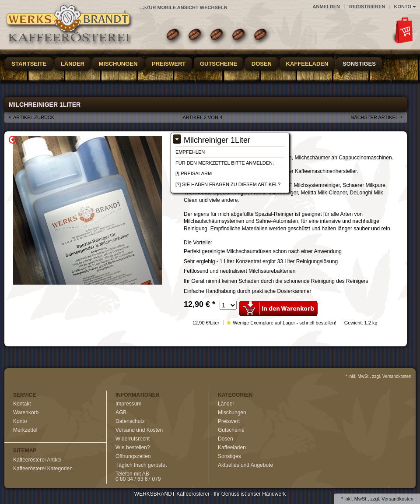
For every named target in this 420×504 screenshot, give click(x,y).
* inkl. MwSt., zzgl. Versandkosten (378, 376)
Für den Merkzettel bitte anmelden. (225, 163)
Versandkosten (397, 499)
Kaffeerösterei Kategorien (43, 469)
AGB (121, 412)
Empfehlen (190, 152)
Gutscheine (219, 64)
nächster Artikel (374, 117)
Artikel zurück (34, 117)
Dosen (262, 64)
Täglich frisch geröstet (141, 465)
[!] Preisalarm (194, 173)
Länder (73, 64)
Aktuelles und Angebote (245, 465)
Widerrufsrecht (133, 439)
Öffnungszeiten (133, 456)
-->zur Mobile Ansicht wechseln (184, 7)
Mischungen (118, 64)
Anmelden (326, 7)
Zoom (13, 140)
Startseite (29, 64)
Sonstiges (359, 64)
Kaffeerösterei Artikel (37, 460)
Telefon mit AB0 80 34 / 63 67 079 (138, 476)
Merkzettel (25, 430)
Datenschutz (130, 421)
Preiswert (169, 64)
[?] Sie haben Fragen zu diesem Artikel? (228, 184)
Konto (20, 421)
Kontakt (22, 404)
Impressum (128, 404)
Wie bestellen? (133, 448)
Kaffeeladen (307, 64)
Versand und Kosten (139, 430)
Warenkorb (26, 412)
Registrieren (367, 7)
